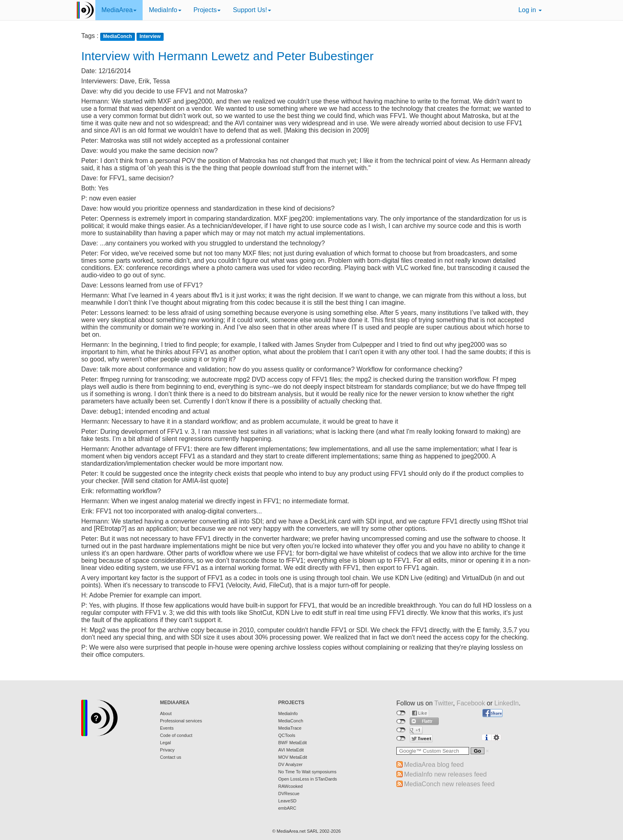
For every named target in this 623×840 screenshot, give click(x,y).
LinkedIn (507, 703)
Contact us (171, 757)
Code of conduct (176, 735)
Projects (207, 10)
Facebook (471, 703)
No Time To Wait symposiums (307, 772)
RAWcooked (291, 786)
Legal (165, 743)
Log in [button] (530, 10)
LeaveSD (287, 801)
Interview (150, 36)
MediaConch (117, 36)
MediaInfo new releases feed (445, 774)
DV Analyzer (291, 764)
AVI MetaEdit (291, 750)
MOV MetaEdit (293, 757)
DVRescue (289, 794)
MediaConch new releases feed (449, 784)
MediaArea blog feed (434, 765)
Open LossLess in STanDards (308, 779)
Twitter (444, 703)
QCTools (287, 735)
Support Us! (252, 10)
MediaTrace (290, 728)
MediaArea (119, 10)
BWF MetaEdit (293, 743)
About (166, 713)
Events (167, 728)
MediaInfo (165, 10)
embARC (287, 808)
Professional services (181, 721)
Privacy (167, 750)
